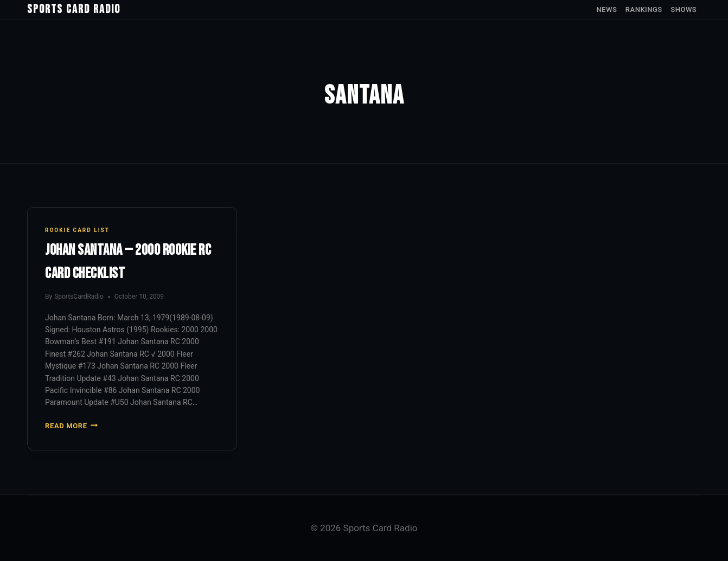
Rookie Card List (77, 230)
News (606, 9)
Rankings (644, 9)
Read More (71, 426)
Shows (684, 9)
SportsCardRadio (79, 296)
